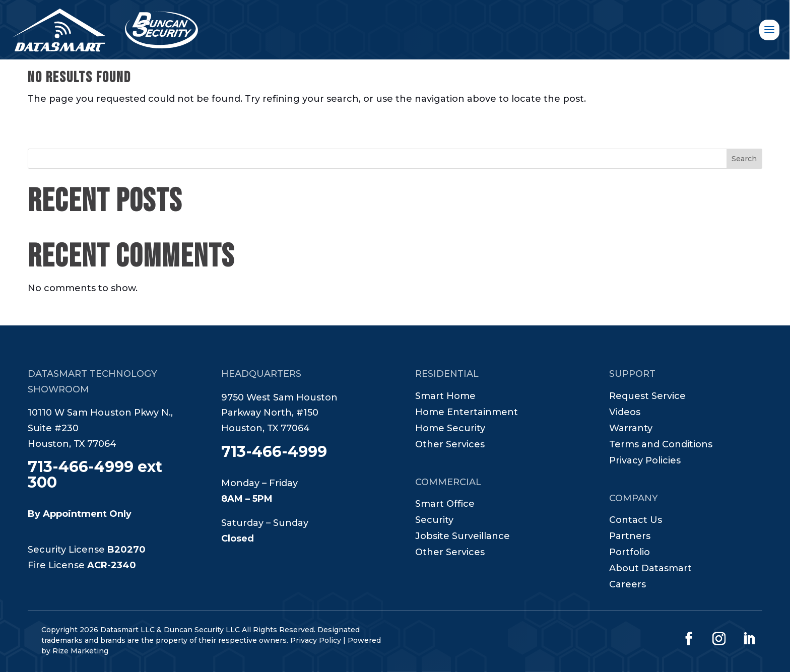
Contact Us (636, 521)
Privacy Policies (645, 461)
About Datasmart (650, 569)
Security (434, 521)
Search (744, 159)
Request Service (647, 397)
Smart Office (445, 505)
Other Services (450, 445)
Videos (625, 413)
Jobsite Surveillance (463, 537)
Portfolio (630, 553)
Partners (630, 537)
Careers (628, 585)
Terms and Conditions (661, 445)
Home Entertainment (467, 413)
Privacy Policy (316, 640)
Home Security (450, 429)
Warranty (631, 429)
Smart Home (445, 397)
